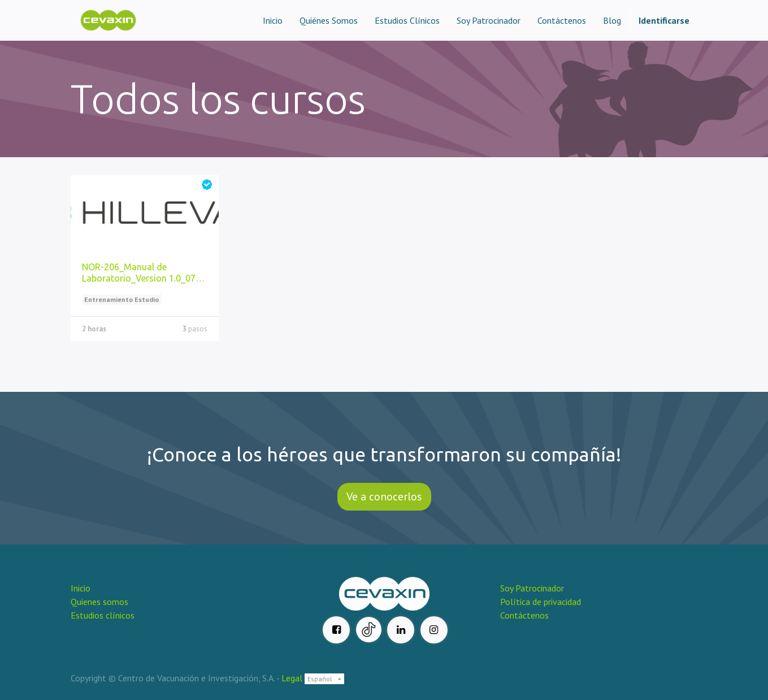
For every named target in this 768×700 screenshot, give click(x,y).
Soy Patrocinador (533, 588)
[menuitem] (273, 20)
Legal (292, 678)
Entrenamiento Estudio (122, 299)
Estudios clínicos (103, 615)
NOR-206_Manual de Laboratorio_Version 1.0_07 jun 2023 (139, 273)
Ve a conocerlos (384, 496)
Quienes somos (99, 602)
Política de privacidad (541, 602)
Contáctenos (524, 615)
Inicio (81, 588)
